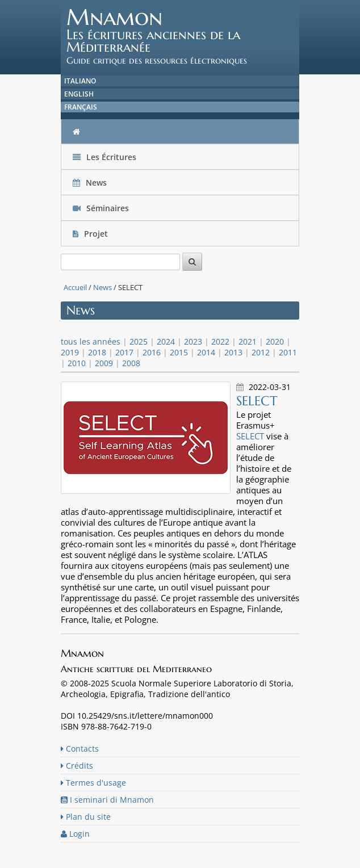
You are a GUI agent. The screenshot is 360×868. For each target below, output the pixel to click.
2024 (166, 341)
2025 (139, 341)
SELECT (250, 436)
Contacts (80, 749)
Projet (91, 234)
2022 (220, 341)
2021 (248, 341)
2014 (206, 352)
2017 (124, 352)
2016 (152, 352)
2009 (104, 363)
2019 (70, 352)
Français (81, 107)
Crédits (77, 766)
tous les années (91, 341)
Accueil (75, 287)
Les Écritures (104, 157)
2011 (288, 352)
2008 (131, 363)
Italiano (80, 81)
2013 (233, 352)
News (91, 183)
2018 (97, 352)
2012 (261, 352)
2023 (193, 341)
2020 (275, 341)
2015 (179, 352)
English (79, 94)
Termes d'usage (93, 783)
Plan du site (86, 817)
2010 (77, 363)
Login (75, 834)
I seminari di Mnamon (107, 800)
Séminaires (101, 208)
